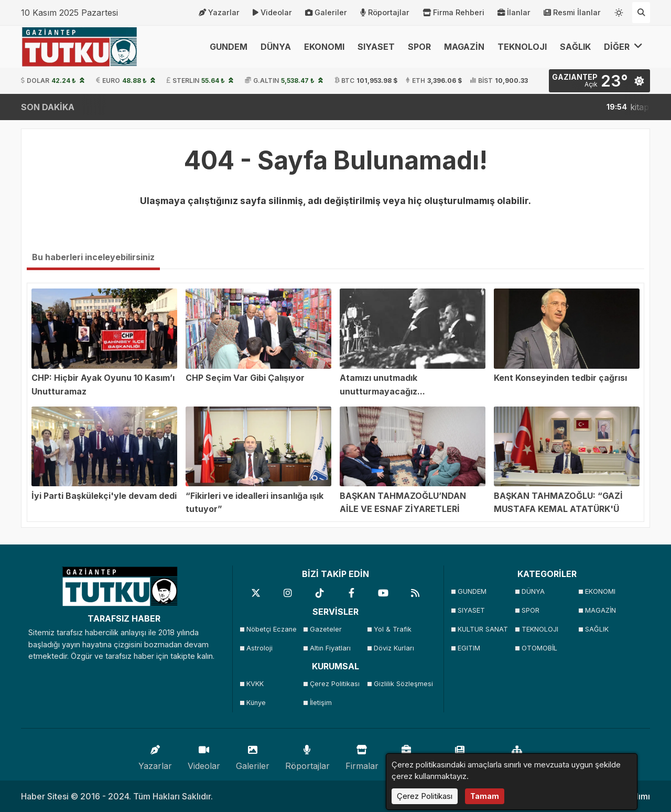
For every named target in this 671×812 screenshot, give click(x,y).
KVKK (255, 684)
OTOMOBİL (539, 648)
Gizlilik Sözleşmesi (402, 684)
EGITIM (469, 648)
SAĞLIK (575, 47)
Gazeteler (326, 629)
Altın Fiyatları (330, 648)
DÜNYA (276, 47)
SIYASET (376, 47)
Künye (256, 703)
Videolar (272, 13)
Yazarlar (219, 13)
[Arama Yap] (641, 13)
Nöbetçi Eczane (272, 629)
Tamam (485, 796)
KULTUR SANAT (483, 629)
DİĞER (623, 46)
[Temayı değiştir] (619, 10)
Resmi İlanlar (572, 13)
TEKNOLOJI (522, 47)
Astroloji (259, 648)
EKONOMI (324, 47)
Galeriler (326, 13)
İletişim (321, 703)
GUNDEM (229, 47)
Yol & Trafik (393, 629)
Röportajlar (385, 13)
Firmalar (362, 755)
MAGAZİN (464, 47)
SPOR (419, 47)
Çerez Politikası (335, 684)
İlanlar (514, 13)
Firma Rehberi (453, 13)
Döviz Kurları (394, 648)
